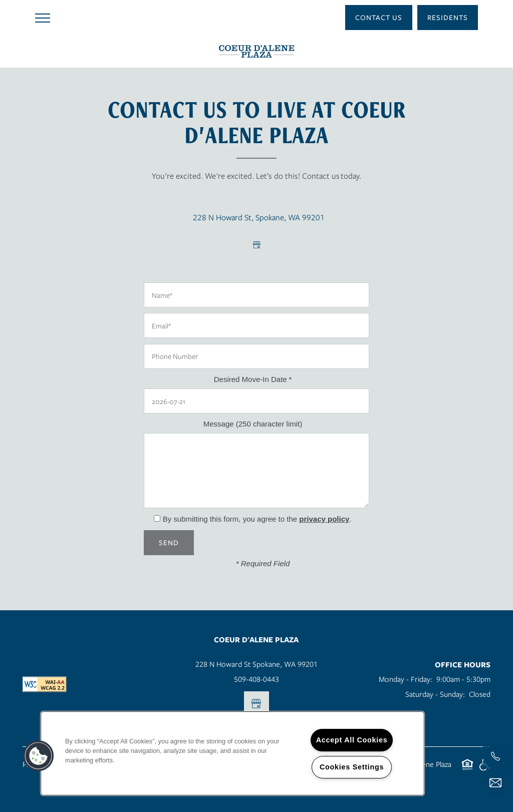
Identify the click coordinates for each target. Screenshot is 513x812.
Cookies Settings (352, 767)
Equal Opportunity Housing (467, 770)
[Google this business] (256, 245)
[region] (232, 753)
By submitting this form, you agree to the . (257, 519)
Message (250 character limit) (253, 424)
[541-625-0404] (495, 756)
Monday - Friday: (406, 679)
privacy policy (324, 519)
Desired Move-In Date (250, 379)
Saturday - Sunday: (435, 694)
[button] (379, 18)
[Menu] (43, 18)
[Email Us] (495, 783)
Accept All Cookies (352, 740)
